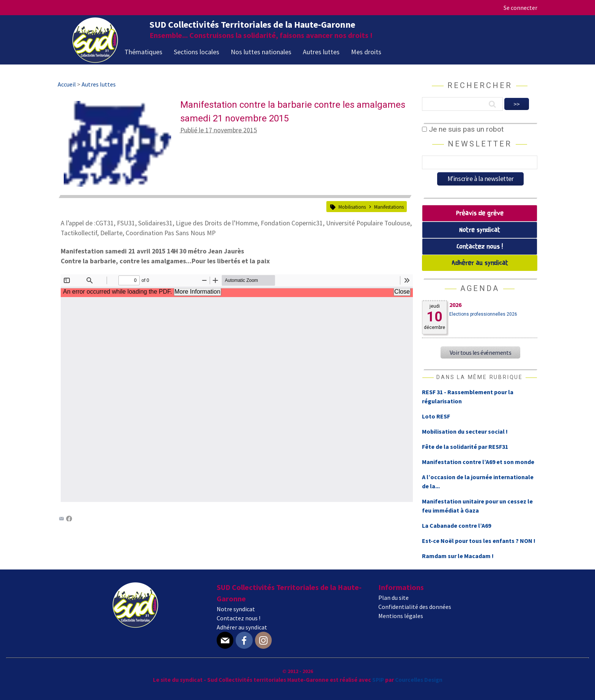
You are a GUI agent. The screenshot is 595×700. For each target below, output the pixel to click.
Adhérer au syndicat (480, 263)
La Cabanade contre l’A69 (456, 525)
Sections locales (197, 52)
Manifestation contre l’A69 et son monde (478, 462)
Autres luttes (321, 52)
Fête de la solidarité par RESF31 (465, 447)
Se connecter (520, 8)
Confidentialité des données (415, 607)
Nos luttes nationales (261, 52)
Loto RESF (436, 416)
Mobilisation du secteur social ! (465, 431)
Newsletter (480, 144)
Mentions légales (401, 616)
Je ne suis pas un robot (463, 129)
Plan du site (394, 598)
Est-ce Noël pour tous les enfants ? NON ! (479, 541)
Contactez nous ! (480, 247)
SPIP (378, 680)
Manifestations (389, 207)
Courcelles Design (419, 680)
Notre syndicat (480, 230)
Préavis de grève (480, 213)
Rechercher (480, 85)
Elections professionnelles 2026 (483, 314)
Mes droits (366, 52)
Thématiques (143, 52)
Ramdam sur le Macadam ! (458, 556)
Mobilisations (352, 207)
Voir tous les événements (480, 352)
